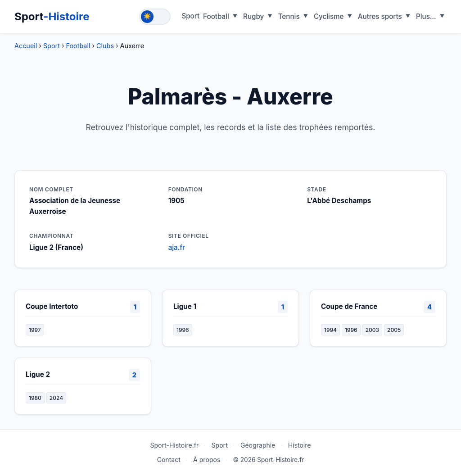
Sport (52, 16)
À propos (207, 460)
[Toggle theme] (155, 17)
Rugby (253, 16)
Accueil (26, 46)
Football (216, 16)
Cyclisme (329, 16)
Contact (169, 460)
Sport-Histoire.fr (174, 445)
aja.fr (177, 247)
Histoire (300, 445)
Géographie (258, 445)
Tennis (289, 16)
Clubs (105, 46)
